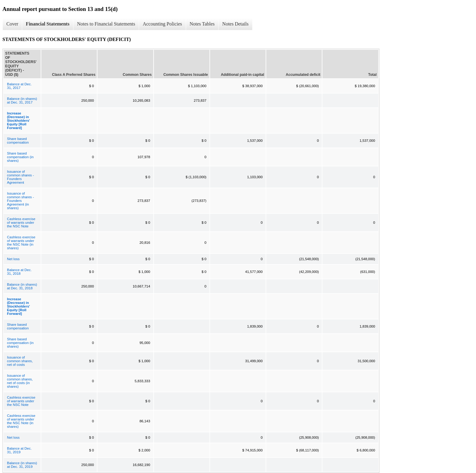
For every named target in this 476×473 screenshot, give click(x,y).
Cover (12, 24)
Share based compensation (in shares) (20, 157)
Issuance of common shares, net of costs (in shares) (20, 381)
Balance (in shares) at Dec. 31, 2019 (22, 465)
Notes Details (235, 24)
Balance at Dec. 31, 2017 (19, 86)
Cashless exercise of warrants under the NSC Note (21, 223)
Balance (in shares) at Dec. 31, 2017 (22, 100)
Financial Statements (48, 24)
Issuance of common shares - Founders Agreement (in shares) (20, 201)
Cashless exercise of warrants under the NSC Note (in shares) (21, 243)
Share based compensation (18, 141)
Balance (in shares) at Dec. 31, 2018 (22, 286)
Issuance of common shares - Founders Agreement (20, 177)
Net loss (13, 259)
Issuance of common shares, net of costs (20, 361)
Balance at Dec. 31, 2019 (19, 450)
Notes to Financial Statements (106, 24)
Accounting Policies (162, 24)
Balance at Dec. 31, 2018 (19, 272)
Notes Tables (202, 24)
